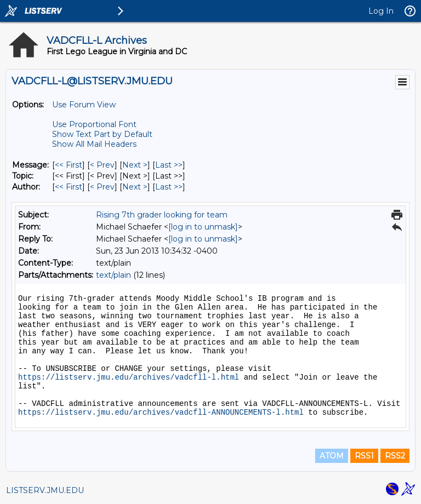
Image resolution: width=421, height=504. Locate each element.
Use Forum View (84, 105)
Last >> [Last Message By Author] (169, 187)
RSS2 (395, 456)
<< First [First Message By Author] (69, 187)
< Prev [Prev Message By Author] (102, 187)
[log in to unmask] (203, 227)
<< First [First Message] (69, 165)
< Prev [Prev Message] (102, 165)
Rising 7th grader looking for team (162, 215)
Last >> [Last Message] (169, 165)
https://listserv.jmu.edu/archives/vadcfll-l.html (129, 377)
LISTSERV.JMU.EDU (45, 490)
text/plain (113, 275)
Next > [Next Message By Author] (135, 187)
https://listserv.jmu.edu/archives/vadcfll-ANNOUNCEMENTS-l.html (161, 413)
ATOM (332, 456)
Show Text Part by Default (102, 134)
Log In (381, 11)
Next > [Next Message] (135, 165)
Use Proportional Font (94, 124)
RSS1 (364, 456)
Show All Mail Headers (94, 144)
